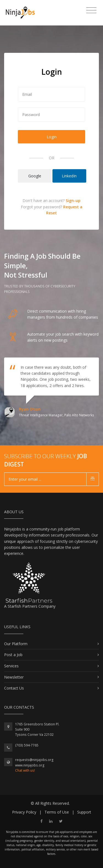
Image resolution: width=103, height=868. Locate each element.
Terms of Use (57, 812)
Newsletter (14, 677)
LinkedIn (69, 176)
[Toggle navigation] (91, 10)
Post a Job (13, 655)
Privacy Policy (24, 812)
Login (52, 137)
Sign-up (73, 201)
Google (35, 176)
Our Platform (16, 644)
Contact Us (14, 688)
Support (84, 812)
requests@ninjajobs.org (34, 760)
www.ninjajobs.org (30, 765)
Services (11, 666)
